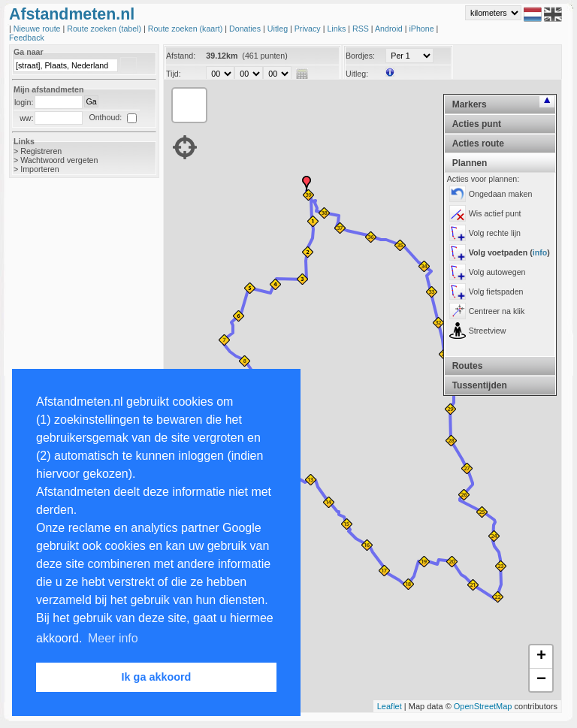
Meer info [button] (113, 638)
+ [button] (541, 657)
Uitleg (279, 29)
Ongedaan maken (501, 194)
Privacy (309, 29)
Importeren (40, 169)
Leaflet (390, 706)
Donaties (246, 29)
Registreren (41, 151)
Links (337, 29)
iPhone (422, 29)
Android (390, 29)
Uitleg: (357, 74)
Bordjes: (360, 56)
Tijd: (174, 74)
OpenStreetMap (483, 706)
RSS (362, 29)
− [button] (541, 680)
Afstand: (181, 56)
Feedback (27, 38)
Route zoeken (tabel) (105, 29)
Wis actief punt (495, 213)
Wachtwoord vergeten (59, 160)
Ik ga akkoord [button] (157, 677)
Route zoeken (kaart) (186, 29)
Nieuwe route (38, 29)
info (540, 252)
